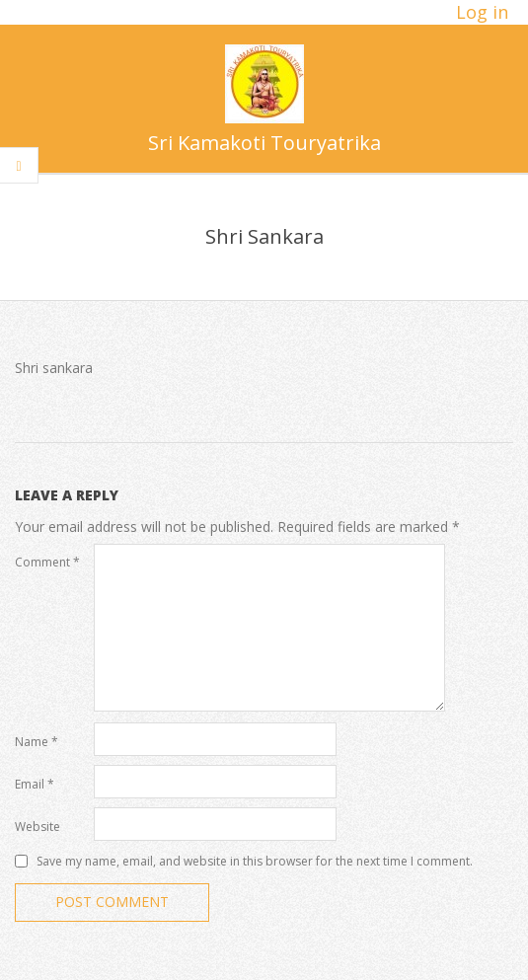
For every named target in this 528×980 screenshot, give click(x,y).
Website (38, 827)
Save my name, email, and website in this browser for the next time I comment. (255, 861)
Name (37, 742)
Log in (482, 12)
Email (35, 784)
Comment (47, 562)
